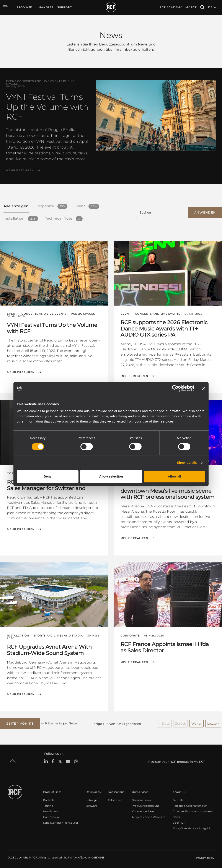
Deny (48, 476)
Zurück (180, 723)
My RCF (191, 7)
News (176, 816)
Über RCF (179, 822)
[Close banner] (204, 388)
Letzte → (213, 723)
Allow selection (111, 476)
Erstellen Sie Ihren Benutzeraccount (98, 44)
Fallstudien (115, 799)
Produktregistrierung (146, 805)
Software (91, 805)
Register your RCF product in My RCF (177, 761)
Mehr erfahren (20, 170)
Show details (187, 462)
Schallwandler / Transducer (61, 822)
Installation (50, 811)
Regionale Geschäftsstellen (190, 805)
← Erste (164, 723)
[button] (20, 723)
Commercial (51, 816)
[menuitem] (46, 7)
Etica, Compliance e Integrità (191, 828)
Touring (48, 805)
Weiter (197, 723)
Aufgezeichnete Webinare (149, 816)
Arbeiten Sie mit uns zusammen (193, 811)
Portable (49, 799)
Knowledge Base (143, 811)
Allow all (174, 476)
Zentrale (178, 799)
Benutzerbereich (143, 799)
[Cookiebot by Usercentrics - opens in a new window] (175, 388)
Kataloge (91, 799)
